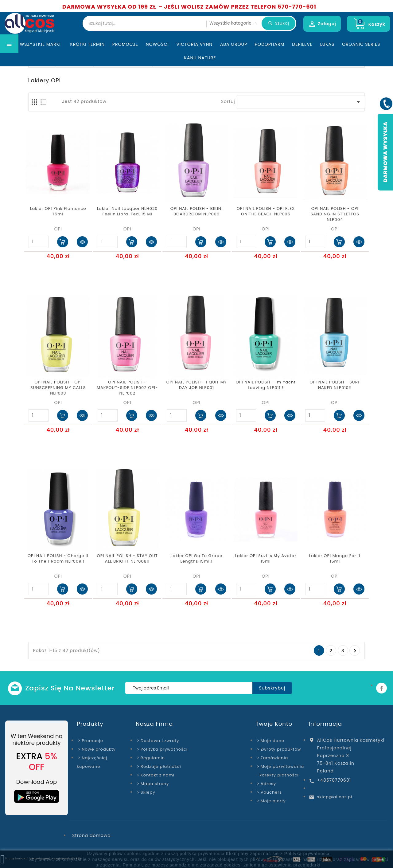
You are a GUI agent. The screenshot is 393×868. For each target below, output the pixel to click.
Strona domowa (91, 835)
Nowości (157, 57)
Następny (355, 651)
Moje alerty (273, 801)
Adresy (268, 784)
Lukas (327, 57)
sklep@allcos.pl (335, 797)
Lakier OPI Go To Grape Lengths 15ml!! (196, 559)
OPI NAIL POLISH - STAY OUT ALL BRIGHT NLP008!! (127, 559)
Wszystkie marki (41, 57)
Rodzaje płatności (161, 766)
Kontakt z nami (158, 775)
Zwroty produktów (281, 749)
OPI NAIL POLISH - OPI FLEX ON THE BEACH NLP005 (266, 211)
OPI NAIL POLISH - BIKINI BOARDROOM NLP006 (196, 211)
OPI (58, 229)
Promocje (125, 57)
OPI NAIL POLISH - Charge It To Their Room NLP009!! (58, 559)
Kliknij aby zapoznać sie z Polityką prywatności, (278, 854)
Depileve (302, 57)
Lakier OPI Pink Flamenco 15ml (58, 211)
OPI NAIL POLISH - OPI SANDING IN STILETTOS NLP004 (335, 214)
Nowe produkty (99, 749)
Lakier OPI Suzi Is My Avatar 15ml (266, 559)
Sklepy (148, 792)
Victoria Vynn (194, 57)
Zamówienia (274, 758)
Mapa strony (155, 784)
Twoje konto (274, 724)
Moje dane (272, 741)
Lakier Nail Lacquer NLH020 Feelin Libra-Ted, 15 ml (127, 211)
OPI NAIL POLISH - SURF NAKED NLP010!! (335, 385)
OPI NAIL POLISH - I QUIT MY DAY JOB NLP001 (196, 385)
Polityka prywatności (164, 749)
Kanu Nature (200, 70)
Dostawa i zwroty (160, 741)
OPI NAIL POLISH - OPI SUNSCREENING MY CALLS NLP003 (58, 388)
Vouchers (271, 792)
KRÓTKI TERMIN (87, 57)
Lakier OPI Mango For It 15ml (335, 559)
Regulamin (153, 758)
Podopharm (270, 57)
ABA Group (234, 57)
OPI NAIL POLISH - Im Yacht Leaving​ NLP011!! (266, 385)
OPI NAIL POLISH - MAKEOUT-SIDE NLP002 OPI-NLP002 (127, 388)
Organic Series (361, 57)
